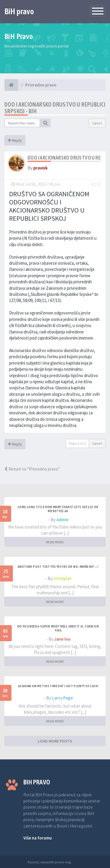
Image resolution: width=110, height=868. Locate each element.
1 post (97, 123)
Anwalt (77, 862)
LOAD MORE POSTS (55, 741)
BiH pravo (19, 11)
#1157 (96, 184)
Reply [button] (15, 140)
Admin (62, 520)
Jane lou (62, 639)
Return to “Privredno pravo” (32, 469)
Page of (77, 443)
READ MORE (55, 542)
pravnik (41, 168)
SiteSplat (63, 578)
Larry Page (62, 698)
